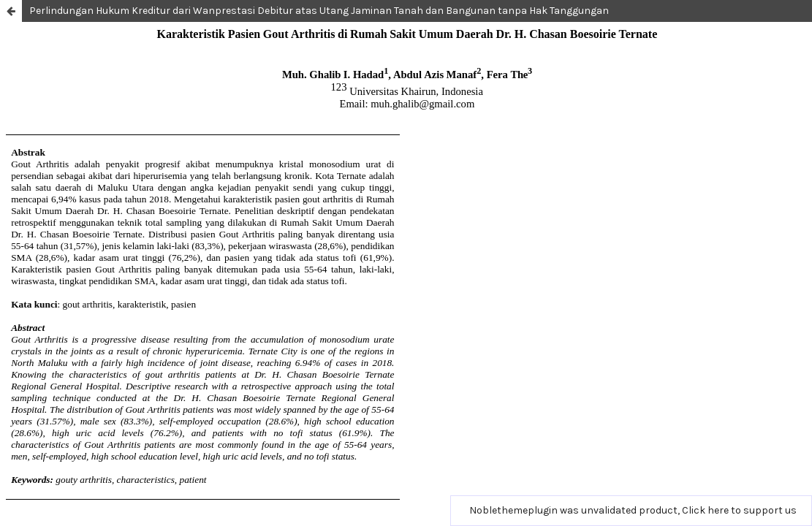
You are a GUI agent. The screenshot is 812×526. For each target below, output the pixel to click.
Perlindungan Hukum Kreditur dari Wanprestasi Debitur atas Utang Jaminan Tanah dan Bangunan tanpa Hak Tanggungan (319, 11)
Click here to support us (739, 510)
